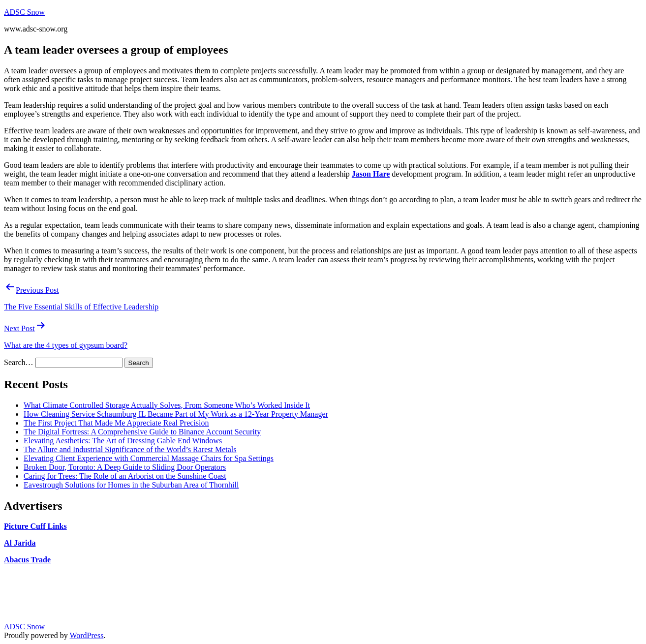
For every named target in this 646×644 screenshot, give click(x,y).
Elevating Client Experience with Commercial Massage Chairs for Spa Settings (149, 458)
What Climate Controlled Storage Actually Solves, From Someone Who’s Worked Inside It (167, 405)
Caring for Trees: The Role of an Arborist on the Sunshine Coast (125, 476)
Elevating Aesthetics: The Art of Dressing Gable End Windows (123, 441)
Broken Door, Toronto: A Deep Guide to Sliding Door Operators (125, 467)
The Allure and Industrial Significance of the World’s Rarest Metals (130, 449)
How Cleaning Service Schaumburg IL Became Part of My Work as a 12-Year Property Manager (176, 414)
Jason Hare (371, 174)
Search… (19, 362)
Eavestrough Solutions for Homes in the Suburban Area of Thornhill (131, 485)
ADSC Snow (24, 12)
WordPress (86, 635)
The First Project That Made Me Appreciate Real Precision (116, 423)
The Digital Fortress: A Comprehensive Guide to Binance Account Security (142, 432)
